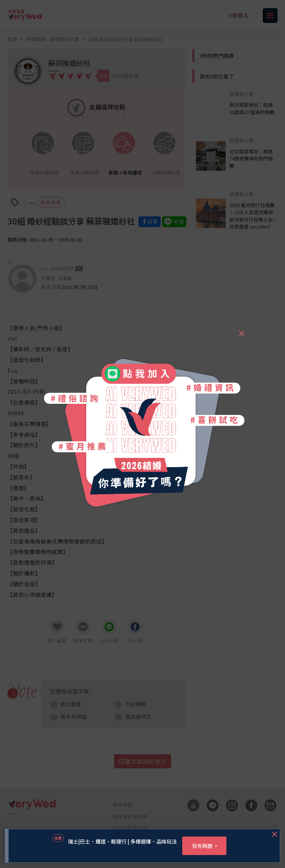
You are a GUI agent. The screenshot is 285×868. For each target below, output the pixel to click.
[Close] (241, 330)
